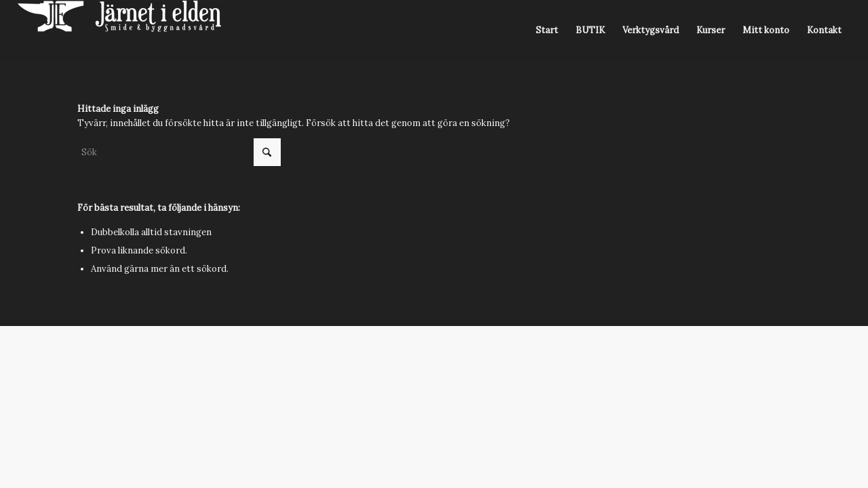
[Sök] (179, 152)
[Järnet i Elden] (119, 30)
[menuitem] (547, 30)
